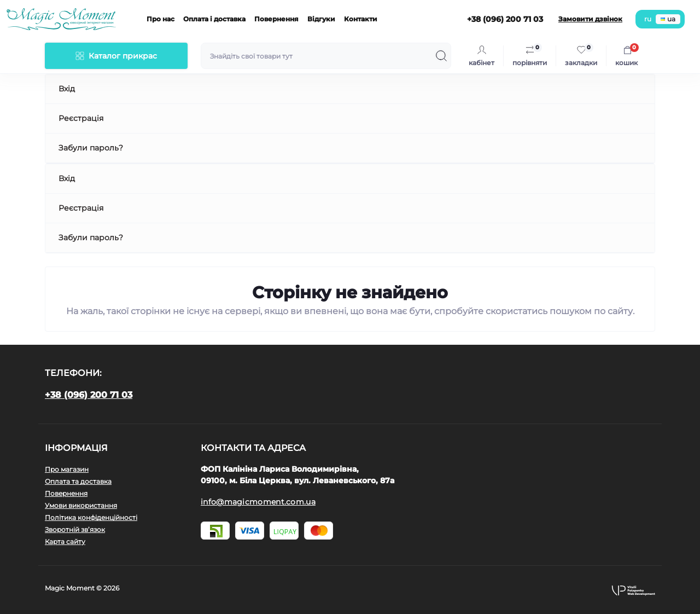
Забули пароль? (91, 148)
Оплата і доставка (214, 19)
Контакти (361, 19)
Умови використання (81, 505)
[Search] (441, 56)
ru (648, 19)
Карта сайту (65, 541)
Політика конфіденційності (91, 517)
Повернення (276, 19)
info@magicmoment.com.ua (258, 502)
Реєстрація (81, 118)
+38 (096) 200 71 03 (89, 395)
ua (668, 19)
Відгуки (321, 19)
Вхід (67, 89)
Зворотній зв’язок (75, 529)
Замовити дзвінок (590, 19)
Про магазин (67, 469)
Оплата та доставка (78, 481)
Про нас (161, 19)
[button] (633, 590)
